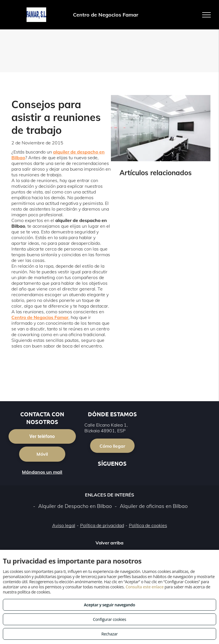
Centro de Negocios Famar (40, 317)
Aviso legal (64, 525)
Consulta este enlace (144, 587)
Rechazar (109, 634)
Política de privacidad (102, 525)
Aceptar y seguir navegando (109, 605)
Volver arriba (109, 543)
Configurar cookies (110, 619)
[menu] (206, 15)
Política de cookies (148, 525)
